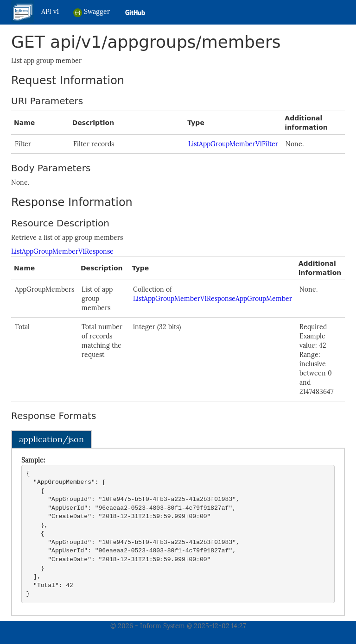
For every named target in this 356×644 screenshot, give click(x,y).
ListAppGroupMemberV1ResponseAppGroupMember (213, 299)
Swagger (91, 12)
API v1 (50, 12)
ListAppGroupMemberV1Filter (233, 144)
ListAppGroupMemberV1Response (62, 251)
